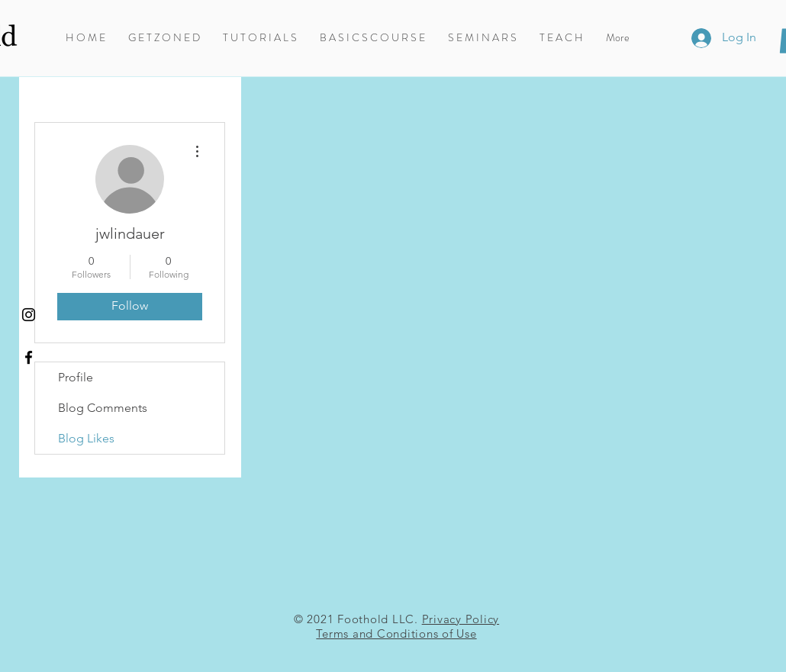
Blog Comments (103, 408)
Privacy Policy (461, 619)
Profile (76, 377)
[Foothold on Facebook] (29, 357)
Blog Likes (86, 438)
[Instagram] (29, 315)
